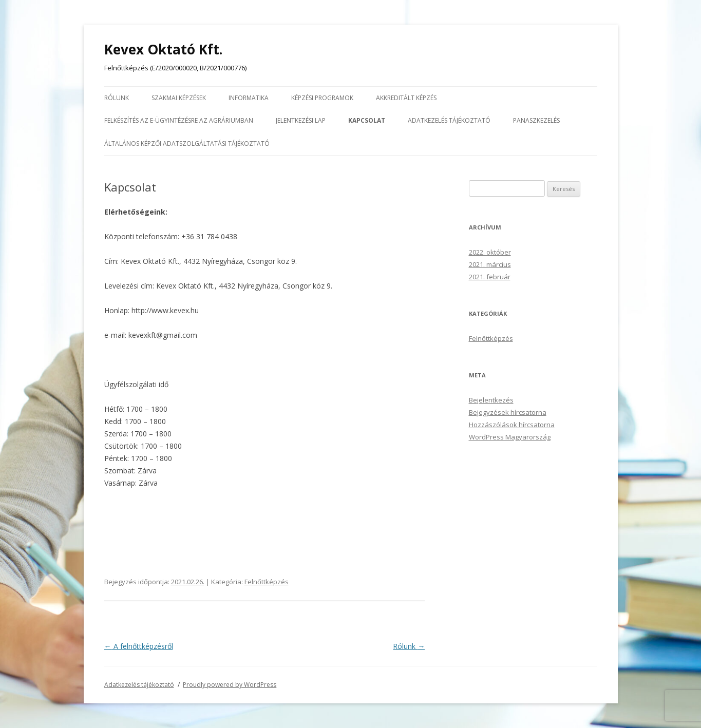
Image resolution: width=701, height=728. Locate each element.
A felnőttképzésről (139, 646)
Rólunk (117, 98)
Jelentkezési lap (301, 120)
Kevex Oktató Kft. (163, 49)
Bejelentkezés (491, 400)
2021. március (490, 264)
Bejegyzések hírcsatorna (508, 412)
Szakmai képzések (179, 98)
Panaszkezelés (536, 120)
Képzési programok (322, 98)
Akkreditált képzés (406, 98)
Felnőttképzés (267, 582)
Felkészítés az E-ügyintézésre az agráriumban (179, 120)
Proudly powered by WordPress (230, 685)
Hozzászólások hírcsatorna (512, 425)
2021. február (490, 277)
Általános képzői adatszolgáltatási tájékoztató (187, 143)
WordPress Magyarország (510, 437)
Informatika (249, 98)
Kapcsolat (367, 120)
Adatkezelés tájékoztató (449, 120)
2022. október (490, 252)
